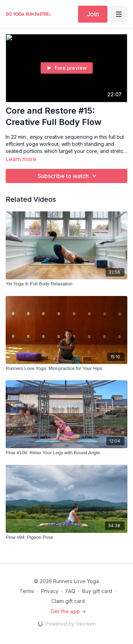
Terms (27, 591)
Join (93, 14)
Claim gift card (68, 601)
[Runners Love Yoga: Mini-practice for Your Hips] (66, 369)
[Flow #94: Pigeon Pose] (66, 537)
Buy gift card (97, 591)
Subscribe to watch (68, 176)
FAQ (70, 591)
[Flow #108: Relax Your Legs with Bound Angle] (66, 453)
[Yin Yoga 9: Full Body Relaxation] (66, 284)
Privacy (50, 591)
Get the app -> (68, 611)
